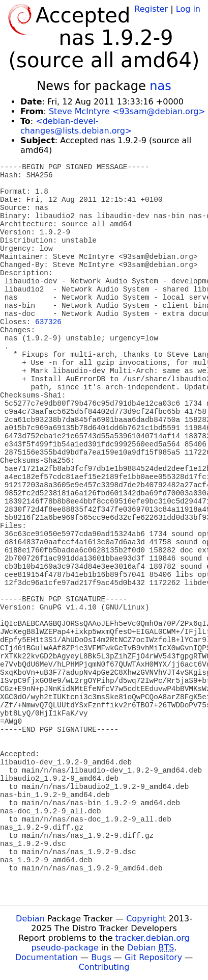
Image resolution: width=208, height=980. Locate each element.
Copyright (146, 919)
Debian (30, 919)
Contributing (104, 967)
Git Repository (153, 957)
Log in (188, 9)
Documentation (47, 957)
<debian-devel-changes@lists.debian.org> (76, 126)
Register (151, 9)
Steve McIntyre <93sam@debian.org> (127, 111)
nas (160, 86)
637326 (48, 322)
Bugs (101, 957)
